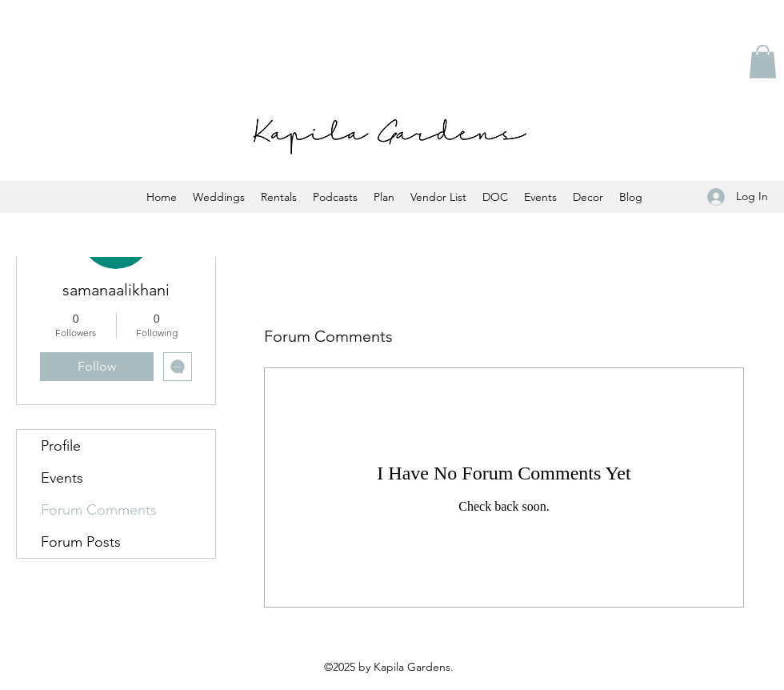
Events (62, 478)
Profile (61, 446)
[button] (763, 62)
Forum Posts (81, 542)
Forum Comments (99, 510)
